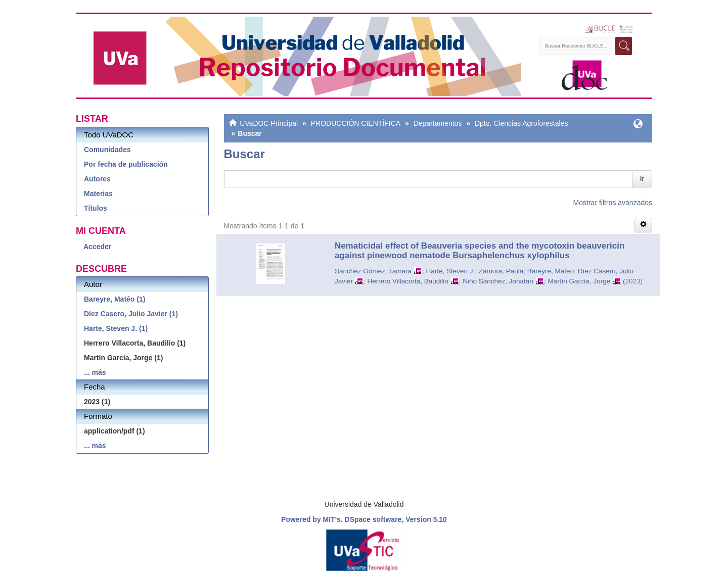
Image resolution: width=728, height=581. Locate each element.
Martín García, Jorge (579, 281)
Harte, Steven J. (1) (116, 328)
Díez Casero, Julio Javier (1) (131, 314)
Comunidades (107, 150)
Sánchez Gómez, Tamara (373, 271)
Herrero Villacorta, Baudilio (407, 281)
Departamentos (438, 123)
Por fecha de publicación (126, 164)
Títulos (96, 208)
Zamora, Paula (501, 271)
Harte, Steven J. (450, 271)
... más (95, 372)
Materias (98, 193)
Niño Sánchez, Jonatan (498, 281)
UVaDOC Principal (269, 123)
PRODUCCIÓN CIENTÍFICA (356, 123)
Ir (642, 179)
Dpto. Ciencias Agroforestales (521, 123)
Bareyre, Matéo (551, 271)
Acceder (97, 247)
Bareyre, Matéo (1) (115, 299)
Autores (97, 179)
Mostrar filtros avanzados (613, 203)
